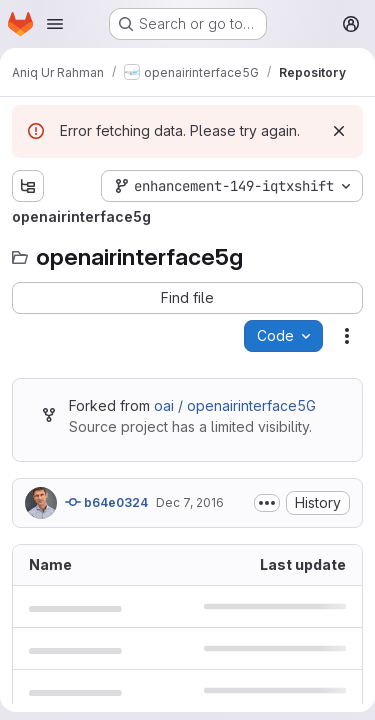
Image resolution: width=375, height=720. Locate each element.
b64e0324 (106, 502)
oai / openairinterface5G (235, 405)
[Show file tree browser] (28, 186)
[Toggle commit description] (267, 503)
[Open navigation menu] (55, 24)
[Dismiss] (339, 131)
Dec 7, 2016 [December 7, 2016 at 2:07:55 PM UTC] (190, 502)
